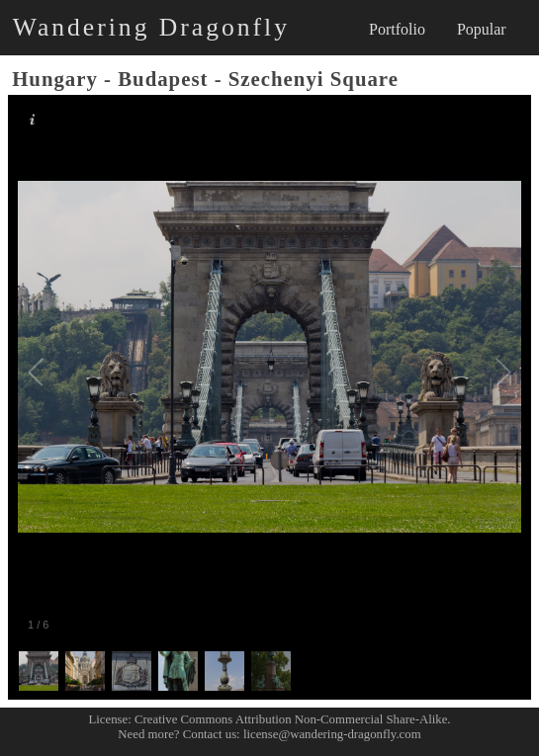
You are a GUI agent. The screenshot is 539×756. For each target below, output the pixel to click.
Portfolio (397, 29)
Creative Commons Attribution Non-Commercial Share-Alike (291, 719)
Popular (482, 29)
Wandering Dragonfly (151, 27)
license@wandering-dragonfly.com (332, 734)
